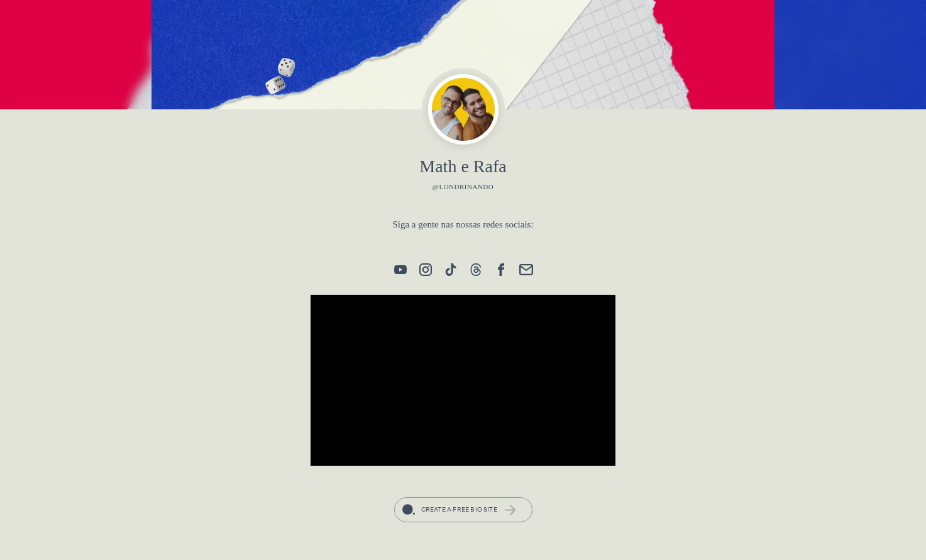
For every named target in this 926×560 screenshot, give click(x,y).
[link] (400, 270)
